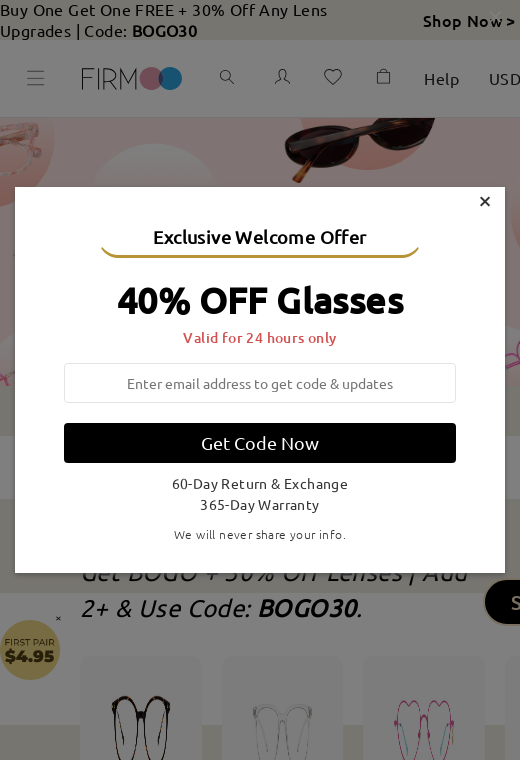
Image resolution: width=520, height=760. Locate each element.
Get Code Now (260, 442)
